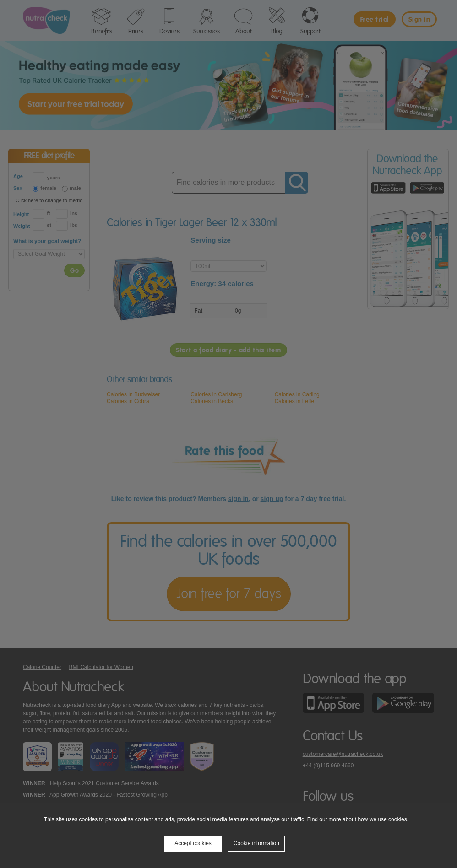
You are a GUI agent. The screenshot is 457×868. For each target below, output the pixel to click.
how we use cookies (382, 819)
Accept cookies (193, 843)
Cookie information (256, 843)
